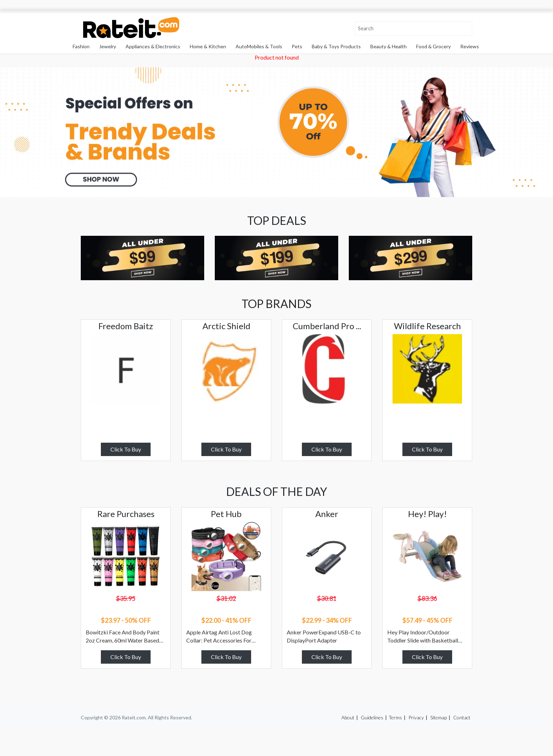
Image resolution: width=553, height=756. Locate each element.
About (348, 717)
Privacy (416, 717)
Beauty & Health (388, 46)
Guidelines (372, 717)
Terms (395, 717)
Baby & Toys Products (336, 46)
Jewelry (108, 46)
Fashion (81, 46)
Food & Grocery (433, 46)
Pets (297, 46)
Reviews (470, 46)
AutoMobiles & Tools (259, 46)
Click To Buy (126, 449)
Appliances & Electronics (153, 46)
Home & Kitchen (208, 46)
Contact (462, 717)
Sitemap (439, 717)
